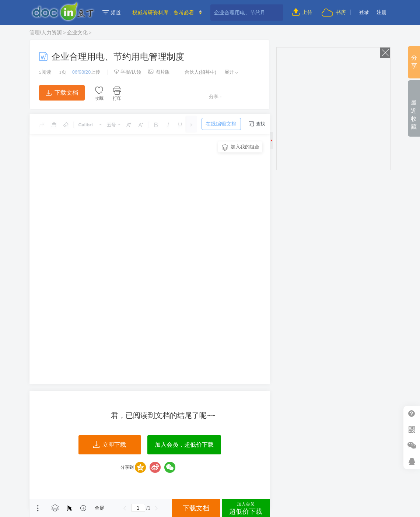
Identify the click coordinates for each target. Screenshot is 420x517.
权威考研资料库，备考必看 (163, 13)
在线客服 (412, 461)
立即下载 (110, 445)
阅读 (45, 72)
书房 (334, 12)
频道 (112, 13)
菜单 (38, 508)
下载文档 (62, 93)
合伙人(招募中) (197, 72)
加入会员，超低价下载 (184, 445)
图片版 (159, 72)
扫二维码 (412, 430)
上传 (302, 12)
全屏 (99, 508)
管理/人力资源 (46, 32)
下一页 (157, 508)
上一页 (125, 508)
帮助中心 (412, 414)
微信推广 (412, 445)
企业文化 (77, 32)
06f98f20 (82, 72)
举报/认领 (127, 72)
